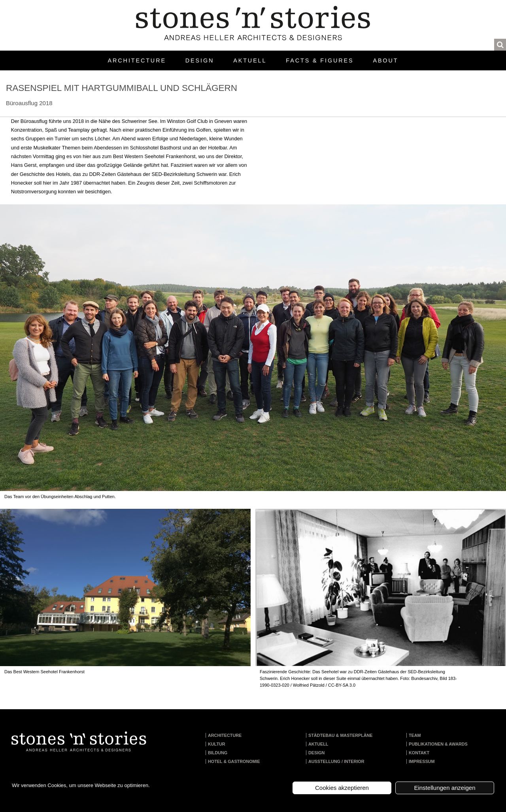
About (385, 60)
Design (200, 60)
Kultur (217, 744)
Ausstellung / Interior (336, 761)
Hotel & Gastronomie (234, 761)
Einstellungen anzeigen (445, 788)
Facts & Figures (320, 60)
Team (415, 735)
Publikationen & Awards (438, 744)
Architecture (137, 60)
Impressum (422, 761)
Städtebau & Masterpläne (341, 735)
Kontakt (419, 753)
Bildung (218, 753)
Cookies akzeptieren (342, 788)
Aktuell (250, 60)
